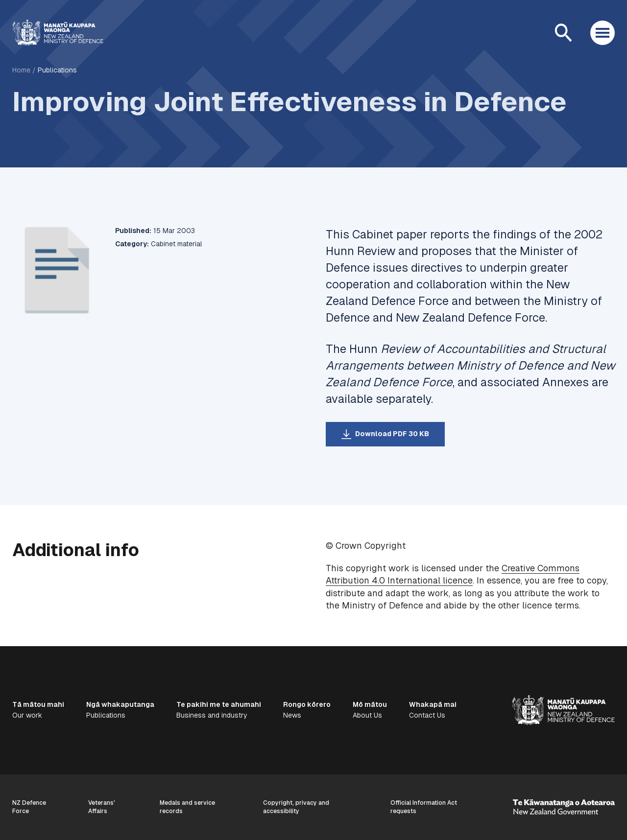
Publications (57, 70)
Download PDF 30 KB (392, 434)
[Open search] (563, 33)
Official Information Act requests (424, 807)
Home (21, 70)
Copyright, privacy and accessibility (296, 807)
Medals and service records (187, 807)
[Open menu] (603, 33)
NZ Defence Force (29, 807)
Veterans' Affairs (102, 807)
